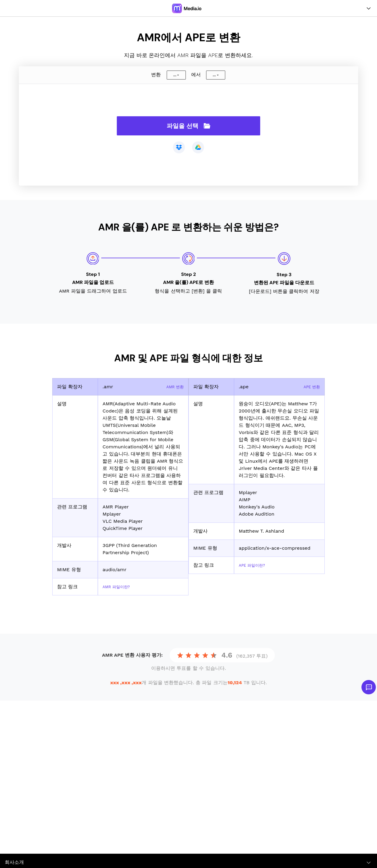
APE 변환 (310, 387)
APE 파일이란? (255, 565)
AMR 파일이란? (119, 587)
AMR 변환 (173, 387)
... (175, 75)
